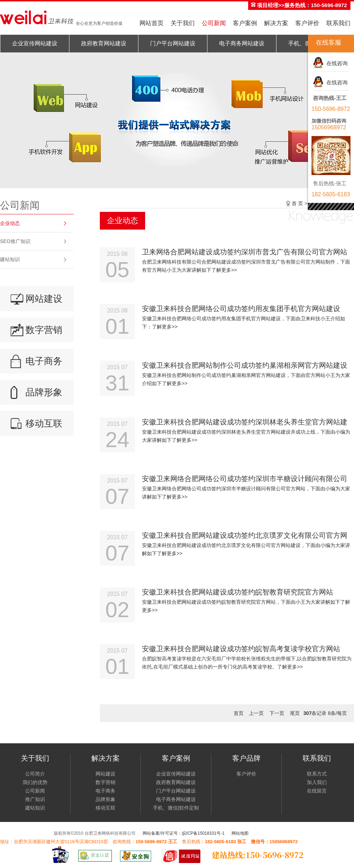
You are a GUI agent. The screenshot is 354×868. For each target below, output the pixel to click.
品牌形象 (44, 392)
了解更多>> (224, 270)
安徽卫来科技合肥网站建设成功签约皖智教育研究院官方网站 (238, 592)
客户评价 (307, 23)
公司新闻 (214, 23)
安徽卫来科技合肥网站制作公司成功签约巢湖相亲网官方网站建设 (245, 365)
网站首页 (152, 23)
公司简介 (35, 774)
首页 (239, 713)
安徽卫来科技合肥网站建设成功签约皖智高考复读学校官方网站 (241, 649)
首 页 (297, 203)
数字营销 (44, 330)
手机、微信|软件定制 (176, 808)
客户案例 (245, 23)
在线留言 (317, 791)
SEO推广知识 (15, 241)
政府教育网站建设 (104, 43)
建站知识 (10, 259)
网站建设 (44, 299)
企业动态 (10, 223)
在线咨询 (336, 63)
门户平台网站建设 (173, 43)
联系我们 (338, 23)
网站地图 (240, 833)
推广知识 (35, 799)
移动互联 (44, 423)
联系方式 (317, 774)
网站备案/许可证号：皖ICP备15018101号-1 (184, 833)
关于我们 (183, 23)
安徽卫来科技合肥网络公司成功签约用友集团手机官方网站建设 (241, 309)
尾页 (295, 713)
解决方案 (276, 23)
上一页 (256, 713)
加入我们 (317, 782)
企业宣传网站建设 (35, 43)
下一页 (277, 713)
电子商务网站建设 (242, 43)
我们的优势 (35, 782)
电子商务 (44, 361)
